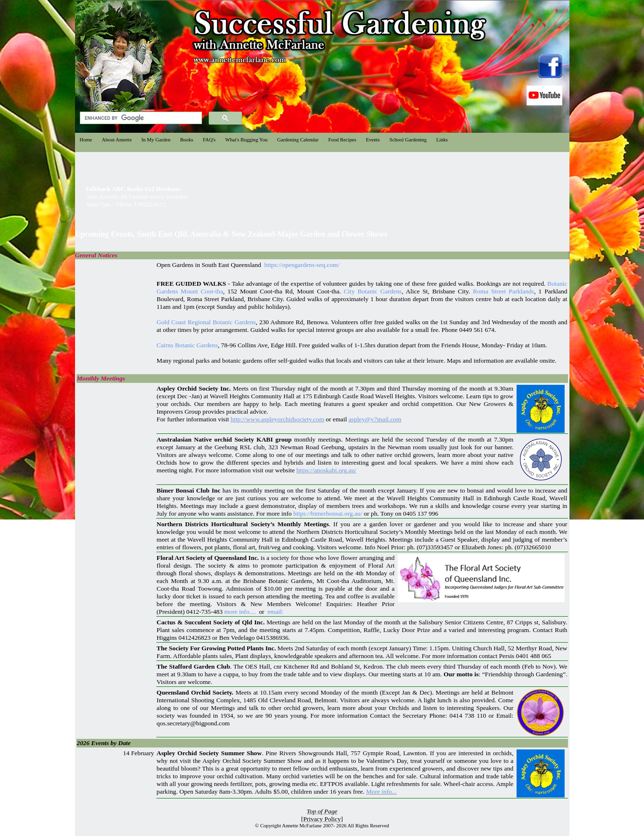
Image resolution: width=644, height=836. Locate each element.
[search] (140, 118)
